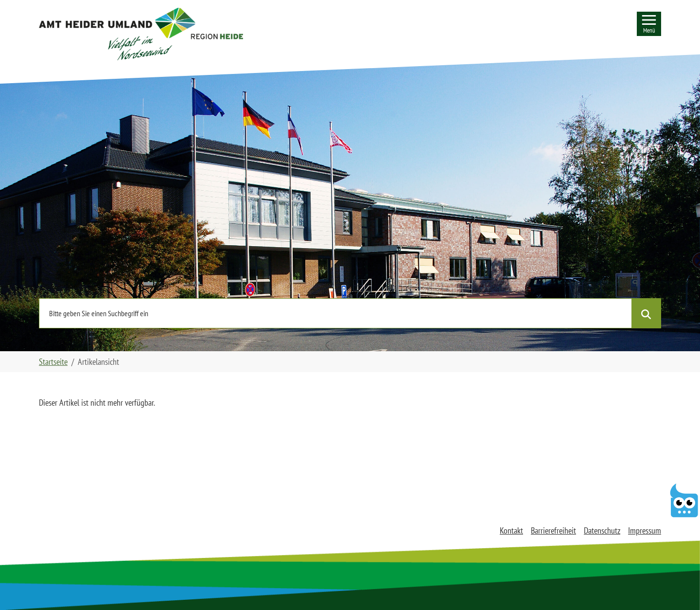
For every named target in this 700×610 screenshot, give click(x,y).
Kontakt (511, 530)
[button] (141, 34)
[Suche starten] (646, 313)
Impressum (645, 530)
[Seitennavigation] (649, 24)
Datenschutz (602, 530)
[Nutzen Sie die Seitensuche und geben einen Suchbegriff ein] (335, 313)
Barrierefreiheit (553, 530)
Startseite (53, 362)
